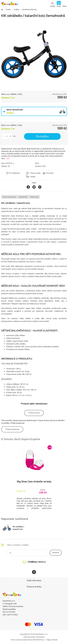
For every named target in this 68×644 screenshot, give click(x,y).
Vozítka (16, 10)
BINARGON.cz (39, 640)
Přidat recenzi (34, 413)
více (8, 158)
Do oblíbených (15, 173)
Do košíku (42, 136)
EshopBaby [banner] (10, 4)
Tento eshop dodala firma (21, 640)
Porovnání (50, 173)
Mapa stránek (52, 640)
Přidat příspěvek (12, 429)
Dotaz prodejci (35, 173)
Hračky (8, 10)
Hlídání (33, 177)
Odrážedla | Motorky (29, 10)
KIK (44, 166)
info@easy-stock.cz (37, 562)
